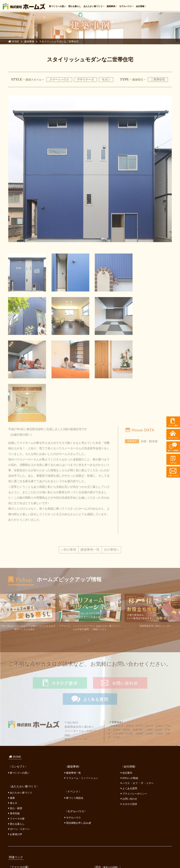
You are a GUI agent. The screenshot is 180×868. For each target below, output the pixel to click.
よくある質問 (129, 724)
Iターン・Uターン (19, 765)
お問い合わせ (129, 734)
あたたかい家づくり (93, 6)
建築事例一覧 (73, 708)
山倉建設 (100, 809)
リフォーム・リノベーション (81, 714)
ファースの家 (16, 754)
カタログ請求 (129, 740)
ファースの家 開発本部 (23, 809)
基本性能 (14, 749)
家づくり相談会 (74, 733)
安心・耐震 (15, 744)
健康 (12, 733)
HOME (14, 41)
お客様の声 (15, 770)
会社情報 (140, 6)
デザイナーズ (85, 80)
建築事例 (111, 6)
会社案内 (126, 708)
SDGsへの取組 (129, 714)
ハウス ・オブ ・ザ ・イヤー (137, 719)
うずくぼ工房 (102, 814)
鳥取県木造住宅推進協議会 (110, 834)
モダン (106, 80)
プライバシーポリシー (134, 729)
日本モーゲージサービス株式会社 (29, 834)
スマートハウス (59, 80)
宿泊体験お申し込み (78, 758)
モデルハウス (126, 6)
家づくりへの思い (57, 6)
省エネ (13, 739)
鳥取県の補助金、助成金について (29, 839)
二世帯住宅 (158, 80)
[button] (83, 593)
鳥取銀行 (15, 829)
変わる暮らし (75, 6)
